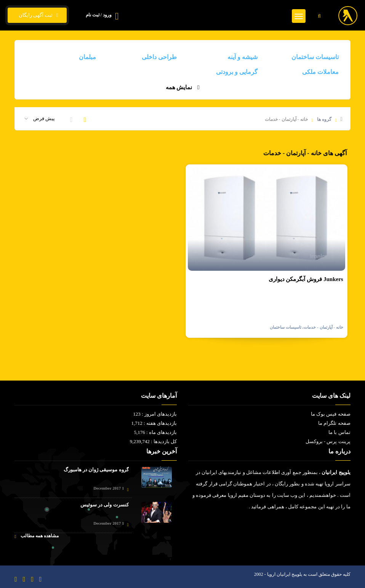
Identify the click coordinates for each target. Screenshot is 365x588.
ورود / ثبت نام (99, 15)
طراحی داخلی (159, 57)
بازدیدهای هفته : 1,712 (154, 423)
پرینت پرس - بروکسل (328, 441)
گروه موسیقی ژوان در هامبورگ (96, 470)
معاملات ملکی (320, 72)
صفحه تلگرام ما (334, 423)
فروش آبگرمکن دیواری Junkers (306, 279)
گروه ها (324, 119)
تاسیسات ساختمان (315, 57)
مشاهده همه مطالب (36, 536)
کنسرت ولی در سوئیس (105, 505)
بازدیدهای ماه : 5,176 (155, 432)
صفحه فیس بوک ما (331, 414)
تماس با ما (339, 432)
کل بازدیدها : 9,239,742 (153, 441)
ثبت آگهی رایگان (37, 15)
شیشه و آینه (243, 57)
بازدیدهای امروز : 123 (155, 414)
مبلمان (87, 57)
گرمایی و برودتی (237, 72)
